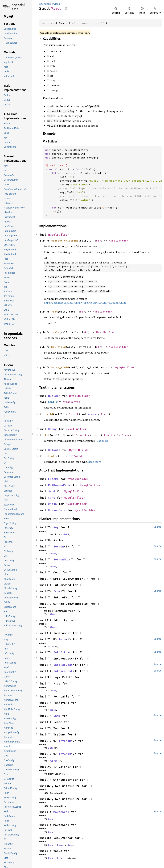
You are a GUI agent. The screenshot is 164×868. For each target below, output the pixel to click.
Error (105, 414)
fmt (47, 435)
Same (57, 716)
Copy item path (66, 8)
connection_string (65, 241)
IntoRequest (63, 665)
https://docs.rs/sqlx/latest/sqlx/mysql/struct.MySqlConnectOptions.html (85, 303)
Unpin (52, 504)
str (98, 241)
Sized (66, 534)
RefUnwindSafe (59, 485)
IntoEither (62, 652)
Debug (52, 429)
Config (53, 402)
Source (158, 527)
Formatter (82, 435)
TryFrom (65, 741)
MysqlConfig (71, 402)
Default (54, 450)
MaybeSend (61, 812)
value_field (60, 367)
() (117, 435)
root (54, 312)
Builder (54, 396)
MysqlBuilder (59, 235)
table (55, 332)
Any (56, 527)
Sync (52, 498)
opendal (18, 5)
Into (62, 639)
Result (74, 414)
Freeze (53, 479)
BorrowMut (61, 559)
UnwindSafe (57, 510)
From (57, 591)
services (55, 4)
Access (93, 414)
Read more (102, 441)
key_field (58, 347)
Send (52, 491)
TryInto (65, 754)
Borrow (59, 546)
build (49, 414)
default (50, 456)
